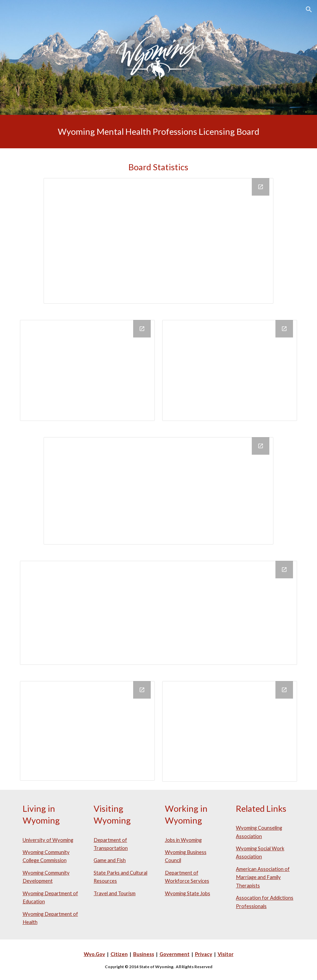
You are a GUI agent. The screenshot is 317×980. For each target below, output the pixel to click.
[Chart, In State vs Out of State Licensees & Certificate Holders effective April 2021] (159, 491)
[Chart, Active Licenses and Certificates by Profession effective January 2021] (159, 241)
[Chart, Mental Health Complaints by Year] (230, 731)
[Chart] (159, 613)
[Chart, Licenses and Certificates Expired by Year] (230, 370)
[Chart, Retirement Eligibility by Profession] (88, 731)
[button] (309, 9)
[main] (159, 132)
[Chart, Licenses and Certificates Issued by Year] (88, 370)
